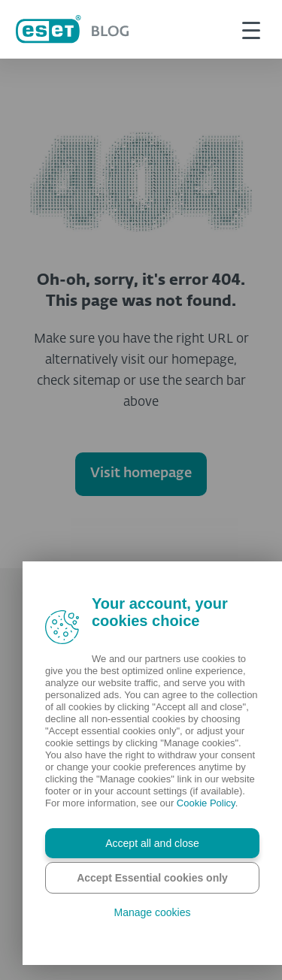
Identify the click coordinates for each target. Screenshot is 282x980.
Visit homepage (141, 473)
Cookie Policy (206, 803)
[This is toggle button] (251, 29)
